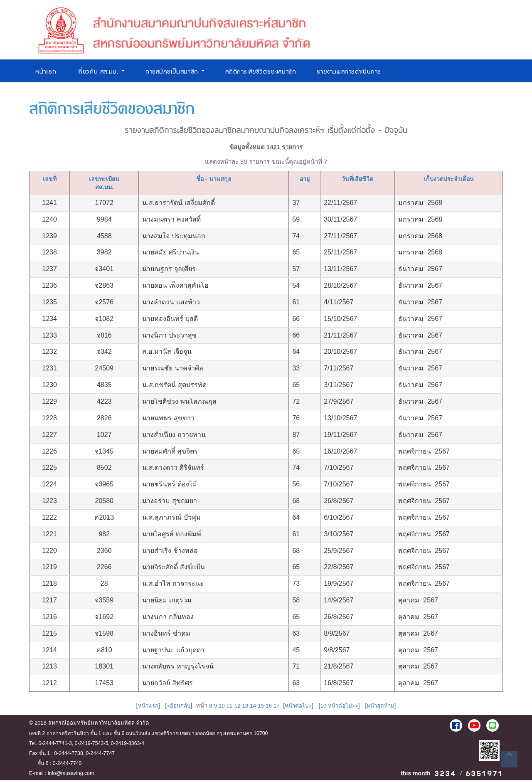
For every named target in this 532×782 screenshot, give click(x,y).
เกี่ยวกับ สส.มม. (101, 72)
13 (242, 708)
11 (225, 708)
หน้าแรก (46, 72)
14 (251, 708)
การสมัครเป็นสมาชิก (175, 72)
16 (268, 708)
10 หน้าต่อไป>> (346, 708)
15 (259, 708)
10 (216, 708)
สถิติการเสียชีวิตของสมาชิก (261, 72)
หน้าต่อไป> (300, 708)
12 (233, 708)
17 (277, 708)
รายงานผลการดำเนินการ (349, 72)
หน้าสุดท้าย (392, 708)
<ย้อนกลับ (170, 708)
